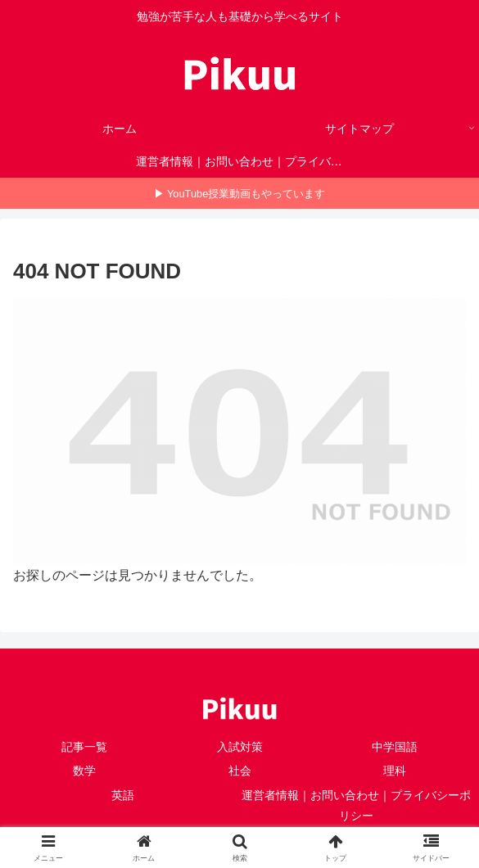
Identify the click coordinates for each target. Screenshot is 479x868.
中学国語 (395, 747)
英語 (123, 795)
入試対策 (240, 747)
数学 (84, 771)
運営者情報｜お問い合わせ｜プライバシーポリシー (356, 805)
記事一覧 (84, 747)
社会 (240, 771)
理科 (395, 771)
